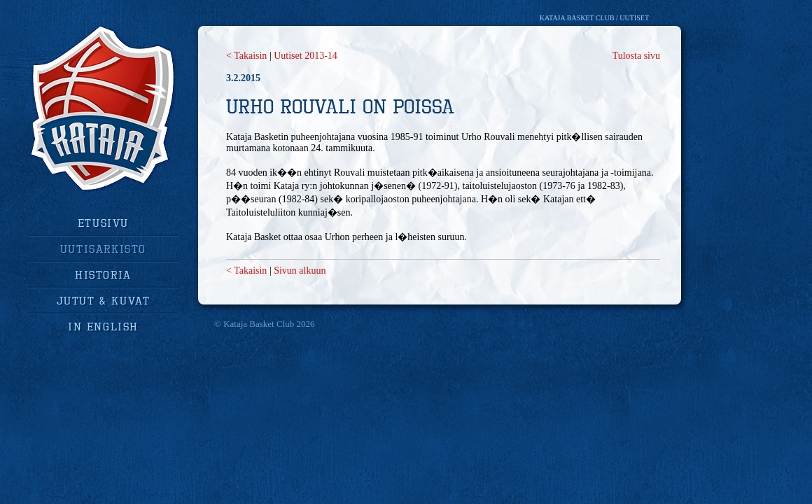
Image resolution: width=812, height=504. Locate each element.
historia (103, 274)
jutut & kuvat (104, 300)
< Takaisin (246, 56)
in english (103, 326)
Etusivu (103, 223)
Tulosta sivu (636, 56)
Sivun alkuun (300, 271)
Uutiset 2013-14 (306, 56)
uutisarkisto (103, 248)
